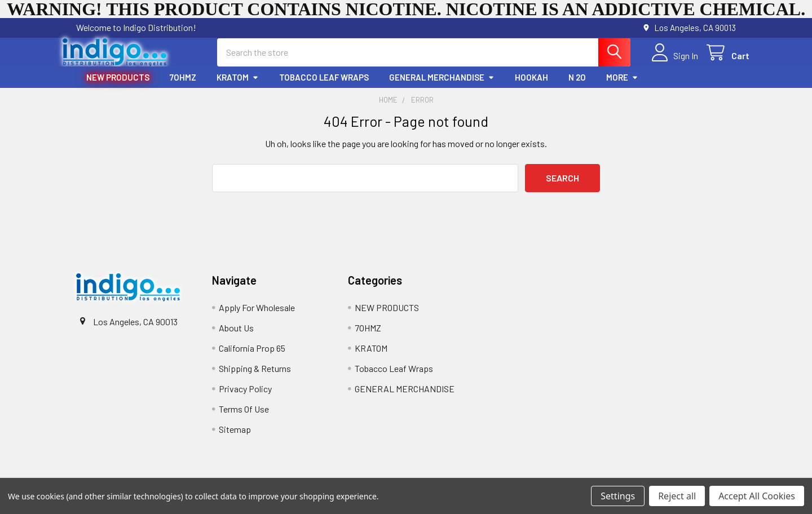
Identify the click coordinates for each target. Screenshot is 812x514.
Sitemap (235, 439)
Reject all (677, 496)
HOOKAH (531, 87)
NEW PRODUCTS (118, 87)
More (622, 87)
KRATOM (238, 87)
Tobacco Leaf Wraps (324, 87)
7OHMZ (183, 87)
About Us (236, 338)
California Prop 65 (252, 358)
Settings (618, 496)
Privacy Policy (245, 399)
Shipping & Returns (255, 378)
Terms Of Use (244, 419)
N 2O (577, 87)
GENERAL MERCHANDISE (442, 87)
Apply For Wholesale (257, 318)
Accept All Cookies (757, 496)
